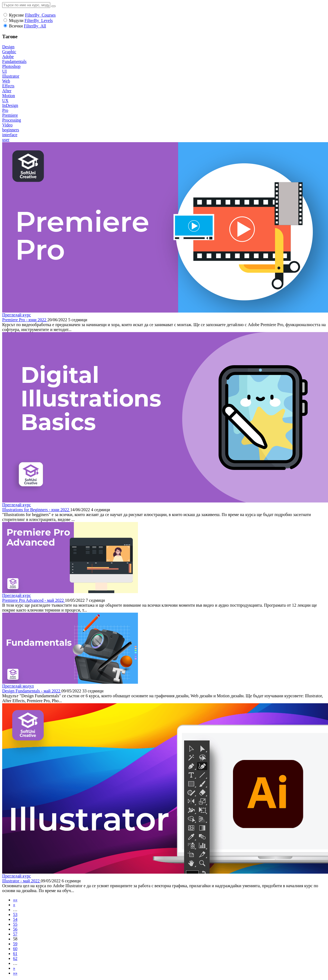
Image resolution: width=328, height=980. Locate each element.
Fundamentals (14, 61)
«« (15, 900)
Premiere (10, 115)
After (7, 91)
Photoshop (11, 66)
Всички (16, 26)
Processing (12, 120)
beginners (11, 130)
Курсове (16, 15)
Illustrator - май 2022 (21, 881)
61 (15, 954)
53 (15, 914)
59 (15, 944)
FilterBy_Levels (39, 20)
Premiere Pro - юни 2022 (25, 320)
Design (8, 47)
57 (15, 934)
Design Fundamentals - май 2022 (32, 691)
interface (10, 135)
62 (15, 958)
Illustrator (11, 76)
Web (6, 81)
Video (7, 125)
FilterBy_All (35, 26)
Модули (16, 20)
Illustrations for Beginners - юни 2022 (36, 510)
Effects (8, 86)
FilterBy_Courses (40, 15)
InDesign (10, 105)
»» (15, 973)
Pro (5, 110)
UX (5, 101)
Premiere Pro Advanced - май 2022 (34, 600)
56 (15, 929)
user (6, 140)
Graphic (9, 52)
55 (15, 924)
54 (15, 919)
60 (15, 949)
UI (4, 71)
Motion (9, 96)
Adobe (8, 57)
